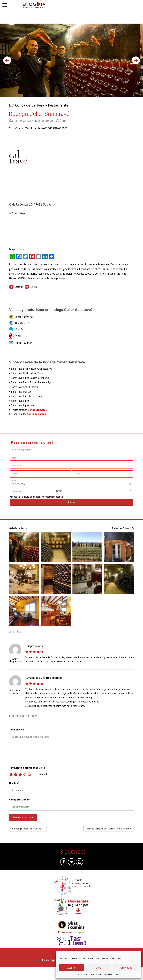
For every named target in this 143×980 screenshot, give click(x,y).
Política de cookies (86, 974)
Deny (98, 968)
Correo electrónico (20, 800)
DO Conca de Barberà (27, 105)
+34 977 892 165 (24, 128)
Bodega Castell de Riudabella (29, 829)
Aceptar (71, 968)
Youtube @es (79, 863)
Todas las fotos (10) (123, 528)
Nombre (14, 783)
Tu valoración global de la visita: (27, 768)
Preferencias (125, 968)
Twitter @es (72, 863)
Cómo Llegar (19, 213)
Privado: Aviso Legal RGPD (108, 974)
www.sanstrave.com (54, 128)
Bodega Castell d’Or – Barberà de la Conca (108, 829)
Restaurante (58, 105)
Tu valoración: (17, 730)
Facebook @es (64, 863)
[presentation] (25, 974)
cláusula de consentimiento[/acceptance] (42, 497)
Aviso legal (49, 960)
